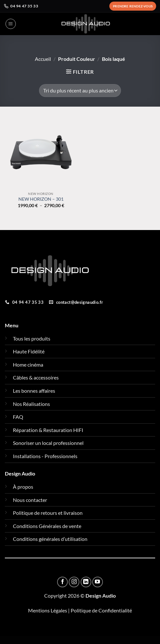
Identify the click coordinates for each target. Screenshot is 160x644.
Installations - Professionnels (45, 456)
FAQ (18, 417)
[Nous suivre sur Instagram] (74, 582)
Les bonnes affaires (34, 391)
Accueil (43, 59)
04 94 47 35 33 (21, 6)
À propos (23, 487)
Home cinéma (28, 365)
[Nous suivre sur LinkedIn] (86, 582)
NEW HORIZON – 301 (41, 199)
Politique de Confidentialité (101, 610)
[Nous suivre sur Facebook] (62, 582)
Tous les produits (32, 338)
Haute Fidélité (29, 351)
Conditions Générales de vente (47, 526)
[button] (11, 24)
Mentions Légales (48, 610)
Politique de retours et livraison (48, 513)
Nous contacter (30, 500)
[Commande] (80, 91)
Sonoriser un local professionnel (48, 443)
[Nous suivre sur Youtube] (98, 582)
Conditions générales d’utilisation (50, 539)
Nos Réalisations (31, 404)
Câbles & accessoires (36, 377)
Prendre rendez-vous (133, 6)
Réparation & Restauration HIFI (48, 430)
